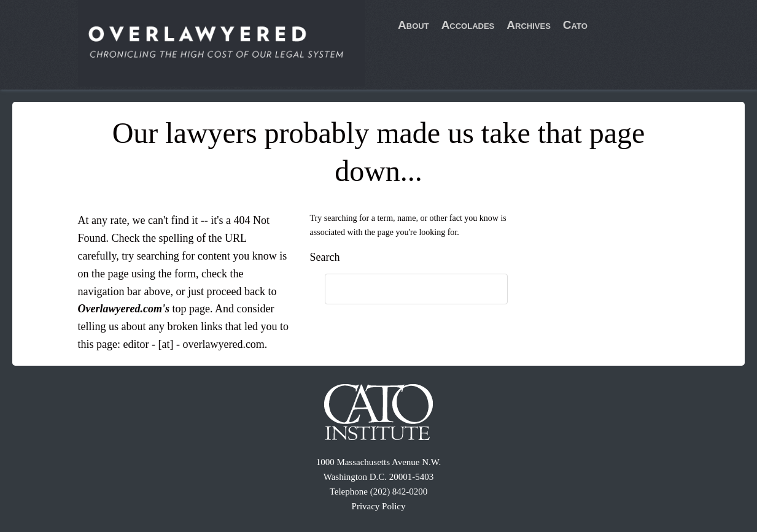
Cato (575, 25)
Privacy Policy (379, 506)
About (413, 25)
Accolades (468, 25)
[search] (404, 290)
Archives (529, 25)
